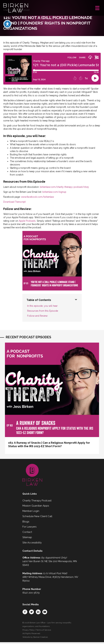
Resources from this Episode (43, 311)
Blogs (26, 522)
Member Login (31, 511)
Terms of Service (44, 630)
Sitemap (27, 537)
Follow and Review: (38, 316)
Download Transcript (14, 202)
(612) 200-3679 (31, 593)
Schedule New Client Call (37, 516)
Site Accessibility (32, 543)
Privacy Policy (29, 630)
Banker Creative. (41, 637)
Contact (27, 532)
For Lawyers (29, 527)
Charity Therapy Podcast (37, 501)
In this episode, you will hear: (43, 306)
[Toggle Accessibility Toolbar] (7, 23)
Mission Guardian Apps (36, 506)
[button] (25, 612)
